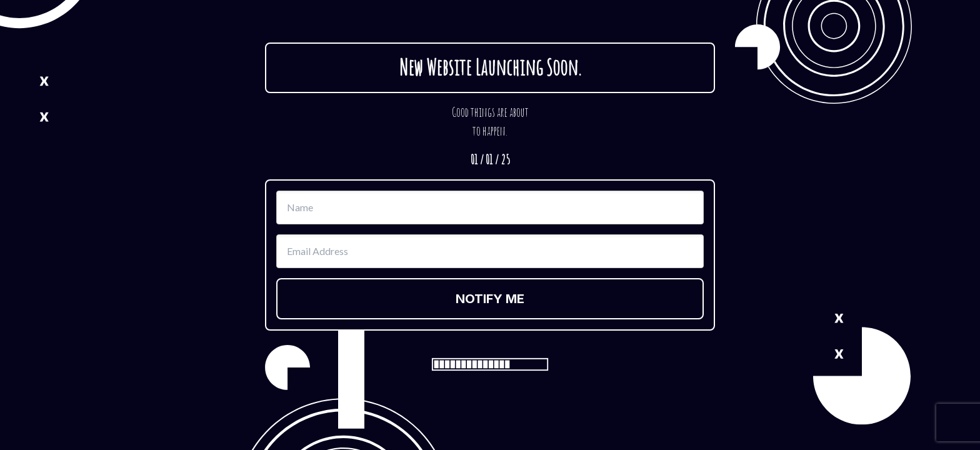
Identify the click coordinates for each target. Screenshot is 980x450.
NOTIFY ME (490, 299)
